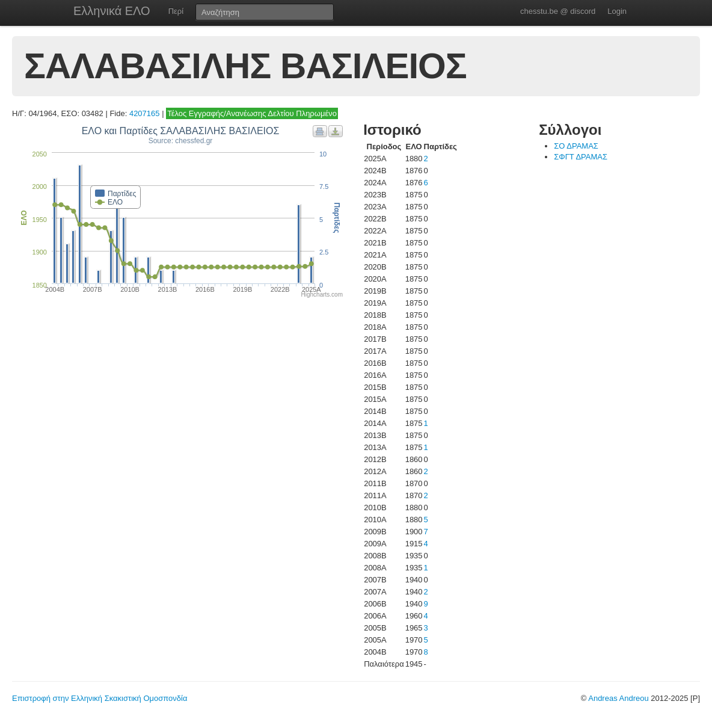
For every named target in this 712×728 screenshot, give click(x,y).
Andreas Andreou (618, 698)
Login (617, 11)
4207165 (145, 113)
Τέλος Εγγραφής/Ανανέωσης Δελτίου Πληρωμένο (252, 113)
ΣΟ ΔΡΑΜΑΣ (576, 146)
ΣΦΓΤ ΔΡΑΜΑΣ (581, 157)
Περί (176, 11)
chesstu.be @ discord (558, 11)
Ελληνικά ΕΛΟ (112, 11)
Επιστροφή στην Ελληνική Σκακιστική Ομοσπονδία (100, 698)
